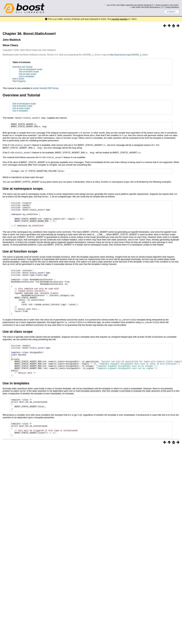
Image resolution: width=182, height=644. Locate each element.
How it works (18, 79)
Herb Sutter (136, 7)
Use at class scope (28, 74)
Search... (172, 12)
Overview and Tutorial (22, 67)
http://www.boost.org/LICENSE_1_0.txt (128, 55)
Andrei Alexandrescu (152, 7)
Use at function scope (29, 72)
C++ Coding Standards (170, 7)
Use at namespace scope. (31, 69)
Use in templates (27, 76)
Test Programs (19, 81)
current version (119, 19)
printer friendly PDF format (46, 88)
